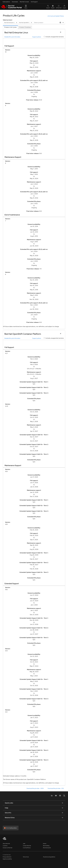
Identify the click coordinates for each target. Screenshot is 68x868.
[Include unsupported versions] (44, 37)
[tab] (10, 27)
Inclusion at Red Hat (8, 848)
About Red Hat (6, 844)
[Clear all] (60, 23)
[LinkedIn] (52, 796)
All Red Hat (59, 7)
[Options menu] (63, 23)
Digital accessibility (7, 859)
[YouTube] (56, 796)
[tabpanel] (34, 407)
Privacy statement (7, 857)
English (53, 7)
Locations (5, 846)
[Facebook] (60, 796)
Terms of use (26, 857)
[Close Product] (61, 32)
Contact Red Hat (27, 846)
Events (45, 844)
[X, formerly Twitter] (64, 796)
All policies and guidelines (49, 857)
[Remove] (17, 23)
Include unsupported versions (55, 37)
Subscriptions (6, 2)
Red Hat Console (24, 2)
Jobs (24, 844)
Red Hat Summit (47, 848)
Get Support (34, 2)
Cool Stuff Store (27, 848)
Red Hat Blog (46, 846)
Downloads (15, 2)
